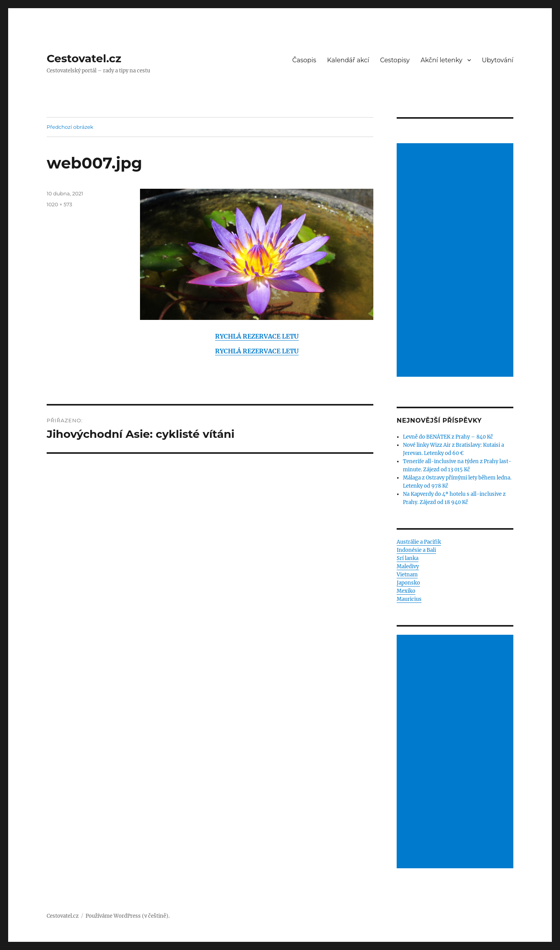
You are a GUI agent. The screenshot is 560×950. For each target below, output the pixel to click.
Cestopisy (395, 60)
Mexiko (406, 591)
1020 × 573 (59, 204)
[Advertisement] (456, 261)
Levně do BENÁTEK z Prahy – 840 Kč (448, 437)
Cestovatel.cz (84, 58)
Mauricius (409, 599)
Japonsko (408, 583)
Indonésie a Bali (416, 550)
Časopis (304, 60)
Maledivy (408, 566)
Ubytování (498, 60)
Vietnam (407, 575)
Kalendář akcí (348, 60)
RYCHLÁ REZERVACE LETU (257, 336)
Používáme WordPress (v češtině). (128, 916)
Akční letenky (442, 60)
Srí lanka (408, 558)
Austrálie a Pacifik (419, 542)
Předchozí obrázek (70, 127)
